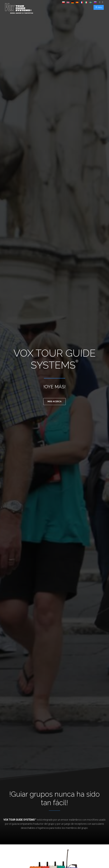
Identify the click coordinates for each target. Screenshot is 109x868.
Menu (99, 7)
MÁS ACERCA (55, 402)
